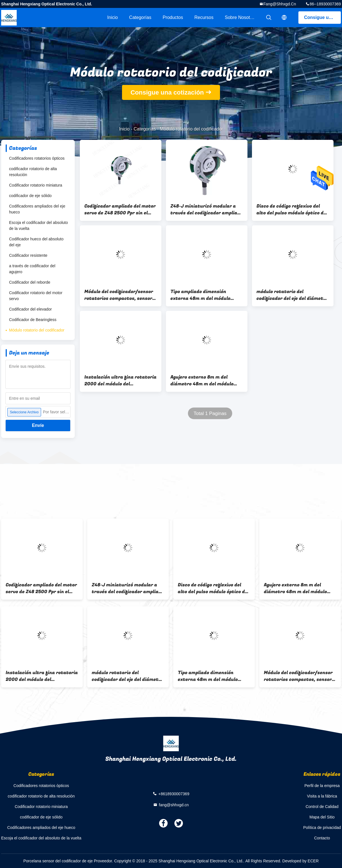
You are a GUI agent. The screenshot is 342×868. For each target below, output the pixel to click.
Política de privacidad (322, 828)
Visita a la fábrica (322, 796)
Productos (173, 17)
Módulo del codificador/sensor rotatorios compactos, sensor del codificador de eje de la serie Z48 (120, 295)
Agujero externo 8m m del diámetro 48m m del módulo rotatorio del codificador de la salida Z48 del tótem (205, 380)
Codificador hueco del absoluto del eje (36, 242)
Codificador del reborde (30, 282)
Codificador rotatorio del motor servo (36, 296)
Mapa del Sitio (322, 817)
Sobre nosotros (241, 17)
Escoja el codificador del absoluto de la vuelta (39, 225)
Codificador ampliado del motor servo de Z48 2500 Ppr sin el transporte (120, 209)
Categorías (140, 17)
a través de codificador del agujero (32, 269)
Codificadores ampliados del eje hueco (37, 209)
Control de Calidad (322, 807)
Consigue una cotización (322, 17)
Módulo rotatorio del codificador (37, 330)
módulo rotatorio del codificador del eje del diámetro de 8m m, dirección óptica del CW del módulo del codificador (292, 295)
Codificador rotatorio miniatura (36, 185)
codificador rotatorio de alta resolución (33, 172)
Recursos (204, 17)
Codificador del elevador (30, 309)
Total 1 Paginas (210, 413)
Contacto (322, 838)
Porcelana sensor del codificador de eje (58, 861)
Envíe (38, 425)
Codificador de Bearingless (33, 320)
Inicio (113, 17)
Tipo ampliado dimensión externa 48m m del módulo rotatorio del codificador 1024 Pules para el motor (205, 295)
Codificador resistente (28, 255)
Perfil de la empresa (322, 786)
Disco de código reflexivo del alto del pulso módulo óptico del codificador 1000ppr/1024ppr (292, 209)
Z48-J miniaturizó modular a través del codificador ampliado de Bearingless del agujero (207, 209)
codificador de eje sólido (30, 196)
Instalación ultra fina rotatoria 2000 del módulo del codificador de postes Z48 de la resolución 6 (120, 380)
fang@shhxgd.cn (280, 4)
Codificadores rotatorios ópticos (37, 158)
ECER (313, 861)
